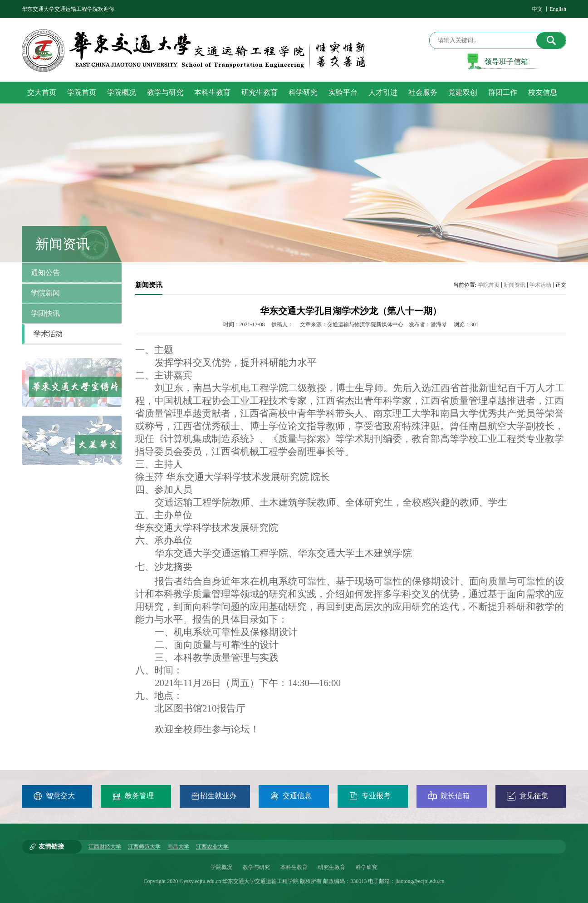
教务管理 (133, 796)
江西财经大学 (105, 847)
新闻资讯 (514, 285)
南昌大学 (178, 847)
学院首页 (489, 285)
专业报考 (370, 796)
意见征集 (528, 796)
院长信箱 (449, 796)
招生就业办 (214, 796)
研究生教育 (332, 867)
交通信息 (291, 796)
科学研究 (367, 867)
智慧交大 (54, 796)
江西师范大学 (144, 847)
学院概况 (221, 867)
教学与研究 (256, 867)
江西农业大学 (212, 847)
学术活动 (540, 285)
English (558, 9)
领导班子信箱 (506, 61)
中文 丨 (541, 9)
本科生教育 (294, 867)
